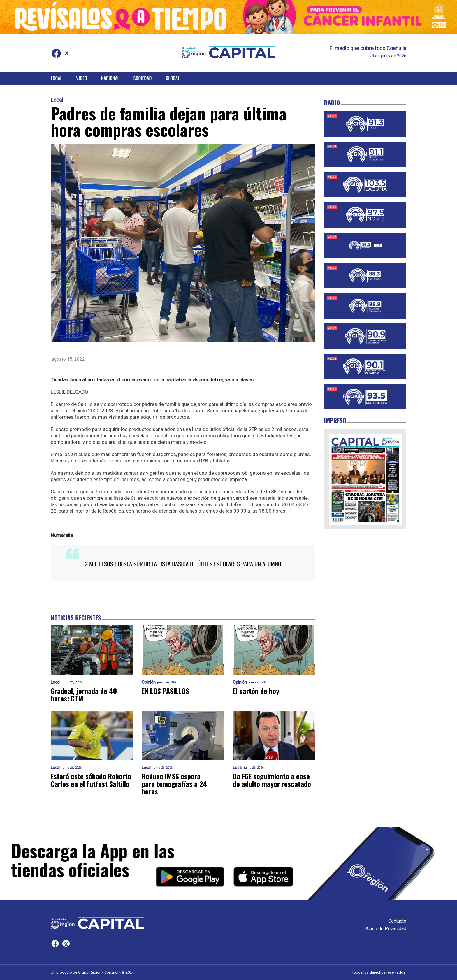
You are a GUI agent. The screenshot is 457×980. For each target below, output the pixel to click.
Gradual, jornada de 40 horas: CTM (84, 694)
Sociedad (143, 78)
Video (81, 78)
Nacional (110, 78)
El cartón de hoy (256, 691)
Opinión (149, 682)
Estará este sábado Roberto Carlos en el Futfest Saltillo (91, 780)
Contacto (397, 921)
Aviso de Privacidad (386, 929)
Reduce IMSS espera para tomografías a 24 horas (174, 784)
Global (173, 78)
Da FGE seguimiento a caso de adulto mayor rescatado (272, 780)
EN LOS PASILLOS (165, 691)
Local (56, 78)
